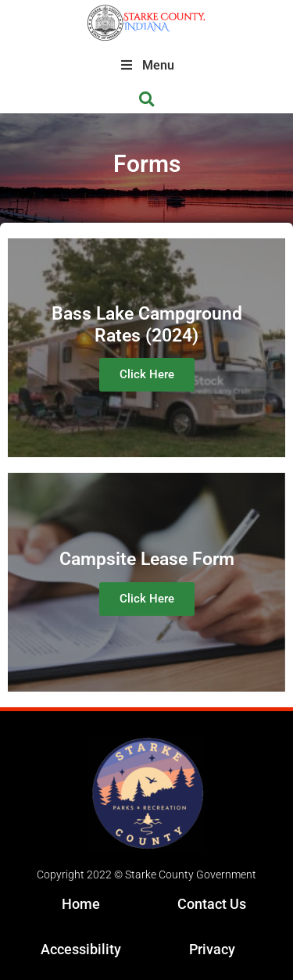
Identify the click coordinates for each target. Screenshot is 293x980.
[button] (146, 100)
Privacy (212, 949)
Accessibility (81, 949)
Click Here (147, 374)
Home (81, 904)
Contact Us (212, 904)
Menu (146, 65)
